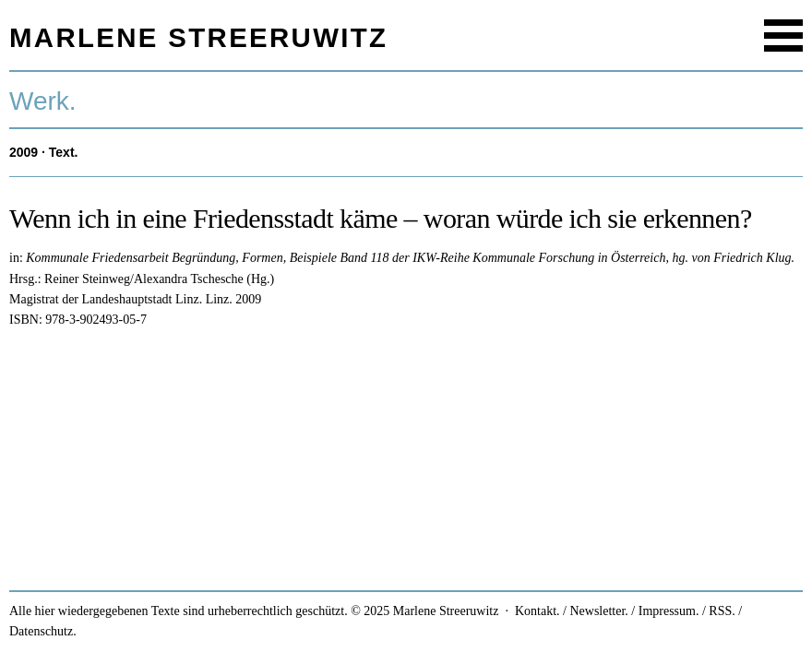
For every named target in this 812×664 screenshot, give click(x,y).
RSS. (722, 611)
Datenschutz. (43, 631)
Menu (783, 36)
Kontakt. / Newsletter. (572, 611)
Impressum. (669, 611)
